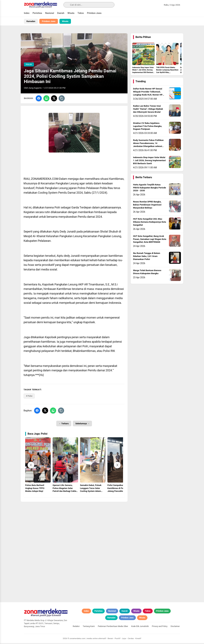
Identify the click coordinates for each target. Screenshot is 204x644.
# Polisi (29, 397)
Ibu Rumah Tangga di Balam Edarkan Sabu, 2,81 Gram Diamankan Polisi (147, 257)
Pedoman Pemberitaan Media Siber (113, 627)
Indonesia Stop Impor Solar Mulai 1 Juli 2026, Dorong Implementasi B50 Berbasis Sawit (149, 161)
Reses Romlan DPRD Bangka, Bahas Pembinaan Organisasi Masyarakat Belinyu (147, 206)
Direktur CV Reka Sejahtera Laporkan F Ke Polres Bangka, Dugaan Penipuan (148, 127)
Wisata (71, 13)
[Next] (117, 466)
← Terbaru (64, 424)
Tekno (81, 13)
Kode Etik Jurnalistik (140, 627)
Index (27, 13)
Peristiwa (37, 13)
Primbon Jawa (94, 13)
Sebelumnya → (82, 424)
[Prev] (31, 466)
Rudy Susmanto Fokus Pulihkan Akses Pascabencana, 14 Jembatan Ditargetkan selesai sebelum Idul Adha (148, 146)
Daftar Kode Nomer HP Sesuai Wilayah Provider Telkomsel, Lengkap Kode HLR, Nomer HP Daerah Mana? (148, 94)
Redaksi (76, 627)
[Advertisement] (74, 525)
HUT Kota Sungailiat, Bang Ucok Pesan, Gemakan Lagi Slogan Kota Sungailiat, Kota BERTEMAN (150, 240)
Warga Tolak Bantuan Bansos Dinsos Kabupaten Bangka (147, 273)
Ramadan (31, 21)
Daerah (61, 13)
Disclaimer (175, 627)
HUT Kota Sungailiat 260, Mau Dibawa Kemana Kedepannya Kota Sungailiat (150, 223)
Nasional (50, 13)
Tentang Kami (89, 627)
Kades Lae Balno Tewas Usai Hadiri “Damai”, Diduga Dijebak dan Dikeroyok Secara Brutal (148, 110)
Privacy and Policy (160, 627)
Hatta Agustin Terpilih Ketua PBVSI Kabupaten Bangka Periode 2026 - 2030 (149, 189)
